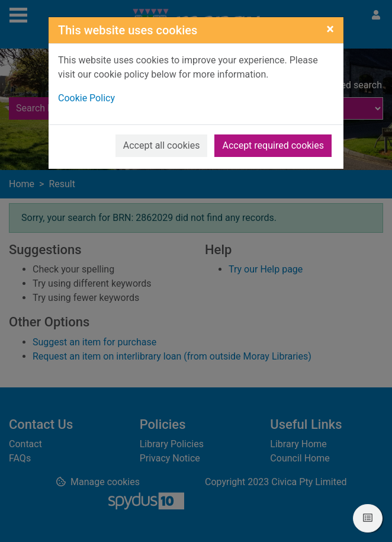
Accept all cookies (162, 145)
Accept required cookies (273, 145)
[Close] (330, 29)
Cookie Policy (86, 98)
